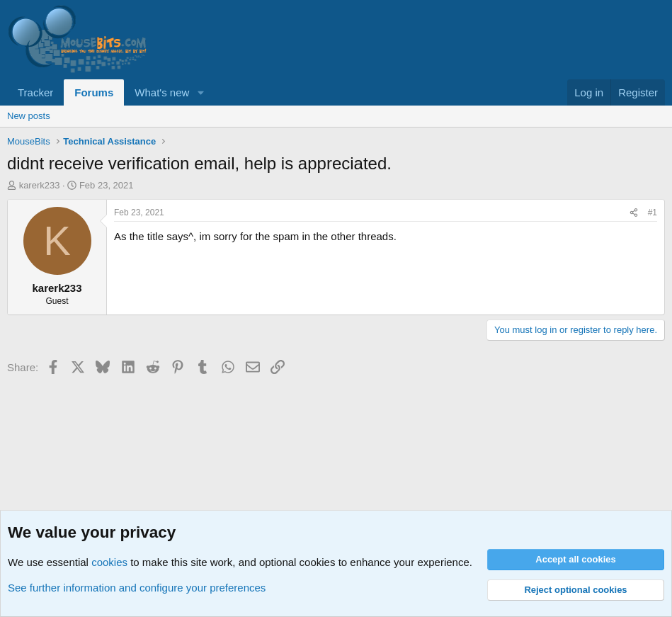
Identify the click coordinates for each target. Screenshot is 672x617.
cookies (109, 562)
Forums (94, 92)
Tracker (35, 92)
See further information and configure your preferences (137, 588)
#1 (653, 213)
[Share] (634, 213)
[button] (200, 92)
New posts (29, 116)
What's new (162, 92)
